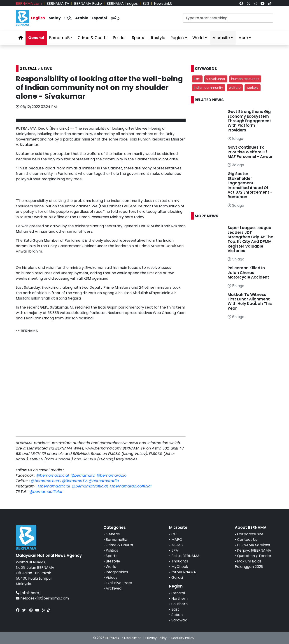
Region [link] (177, 38)
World (111, 567)
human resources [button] (245, 79)
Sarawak (179, 620)
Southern (179, 604)
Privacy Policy (156, 638)
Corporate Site (250, 534)
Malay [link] (55, 18)
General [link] (36, 38)
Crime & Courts (119, 545)
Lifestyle (113, 561)
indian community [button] (209, 88)
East (175, 609)
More (243, 38)
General (113, 534)
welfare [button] (235, 88)
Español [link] (99, 18)
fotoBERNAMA (184, 572)
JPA (175, 550)
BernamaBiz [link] (61, 38)
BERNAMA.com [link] (29, 4)
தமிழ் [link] (115, 18)
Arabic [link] (82, 18)
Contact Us (247, 540)
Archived (114, 588)
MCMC (177, 545)
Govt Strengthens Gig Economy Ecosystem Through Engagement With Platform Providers (249, 121)
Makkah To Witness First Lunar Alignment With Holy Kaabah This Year (250, 301)
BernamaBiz (116, 540)
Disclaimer (132, 638)
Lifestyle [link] (157, 38)
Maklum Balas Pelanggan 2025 (249, 564)
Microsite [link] (221, 38)
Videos (112, 577)
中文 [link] (68, 18)
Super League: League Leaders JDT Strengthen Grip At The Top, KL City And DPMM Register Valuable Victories (250, 239)
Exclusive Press (119, 583)
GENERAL (28, 69)
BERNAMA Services (254, 545)
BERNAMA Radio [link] (88, 4)
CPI (174, 534)
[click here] (30, 593)
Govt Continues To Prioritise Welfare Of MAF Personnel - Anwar (250, 152)
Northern (179, 598)
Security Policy (183, 638)
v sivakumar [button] (216, 79)
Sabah (177, 615)
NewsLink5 (163, 4)
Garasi (177, 577)
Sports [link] (138, 38)
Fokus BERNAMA (185, 556)
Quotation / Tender (254, 556)
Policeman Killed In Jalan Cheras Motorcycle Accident (248, 273)
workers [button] (253, 88)
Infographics (117, 572)
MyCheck (180, 567)
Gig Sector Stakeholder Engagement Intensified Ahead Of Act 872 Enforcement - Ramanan (250, 185)
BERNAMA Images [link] (122, 4)
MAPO (177, 540)
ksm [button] (197, 79)
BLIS (146, 4)
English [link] (38, 18)
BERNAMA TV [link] (58, 4)
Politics (112, 550)
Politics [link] (120, 38)
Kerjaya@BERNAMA (254, 550)
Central (178, 593)
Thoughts (180, 561)
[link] (241, 4)
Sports (112, 556)
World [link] (198, 38)
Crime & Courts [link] (93, 38)
